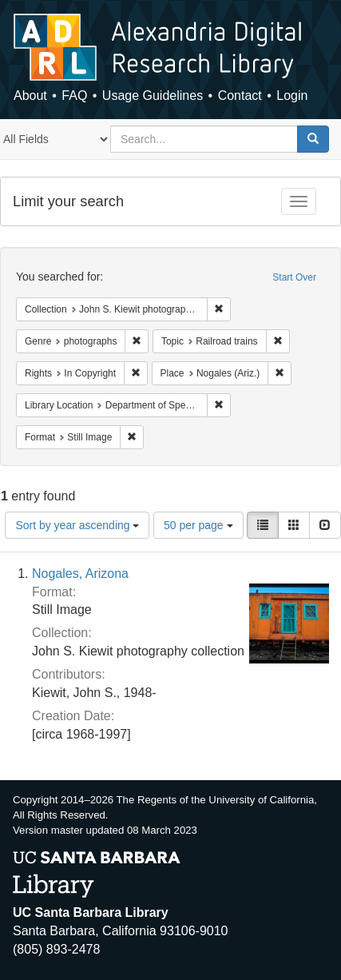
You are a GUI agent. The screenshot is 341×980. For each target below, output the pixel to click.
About (30, 96)
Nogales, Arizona (80, 574)
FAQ (74, 96)
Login (292, 96)
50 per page (198, 525)
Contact (240, 96)
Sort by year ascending (77, 525)
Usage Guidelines (153, 96)
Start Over (294, 277)
